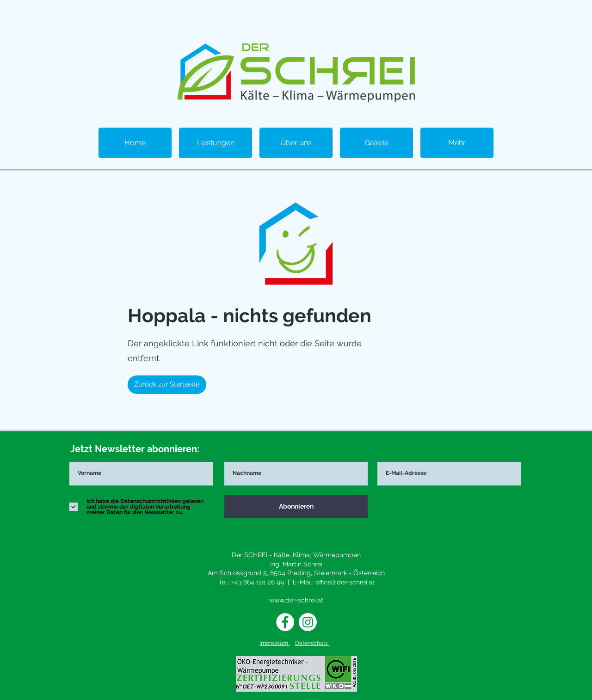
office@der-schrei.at (345, 582)
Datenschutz (312, 643)
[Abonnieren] (296, 507)
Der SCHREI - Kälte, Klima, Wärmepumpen (296, 555)
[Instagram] (308, 622)
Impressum (274, 643)
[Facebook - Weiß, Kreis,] (285, 622)
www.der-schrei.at (296, 600)
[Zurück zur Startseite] (167, 385)
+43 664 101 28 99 (258, 582)
